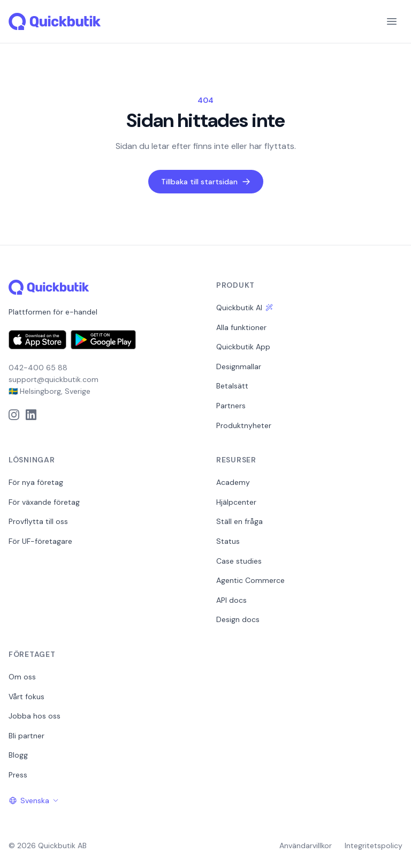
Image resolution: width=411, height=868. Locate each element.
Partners (231, 406)
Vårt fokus (26, 697)
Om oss (22, 677)
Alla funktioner (241, 327)
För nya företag (36, 482)
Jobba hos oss (35, 716)
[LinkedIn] (31, 415)
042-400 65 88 (38, 368)
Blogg (18, 755)
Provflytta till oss (38, 521)
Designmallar (239, 366)
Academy (233, 482)
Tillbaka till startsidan (206, 182)
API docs (231, 600)
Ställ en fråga (239, 521)
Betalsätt (232, 386)
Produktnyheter (244, 425)
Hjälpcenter (236, 502)
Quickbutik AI (245, 308)
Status (228, 541)
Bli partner (26, 736)
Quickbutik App (243, 347)
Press (18, 775)
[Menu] (392, 21)
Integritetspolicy (374, 845)
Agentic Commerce (250, 580)
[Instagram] (14, 415)
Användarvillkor (306, 845)
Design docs (238, 619)
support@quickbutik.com (54, 379)
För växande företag (44, 502)
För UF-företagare (40, 541)
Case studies (239, 561)
